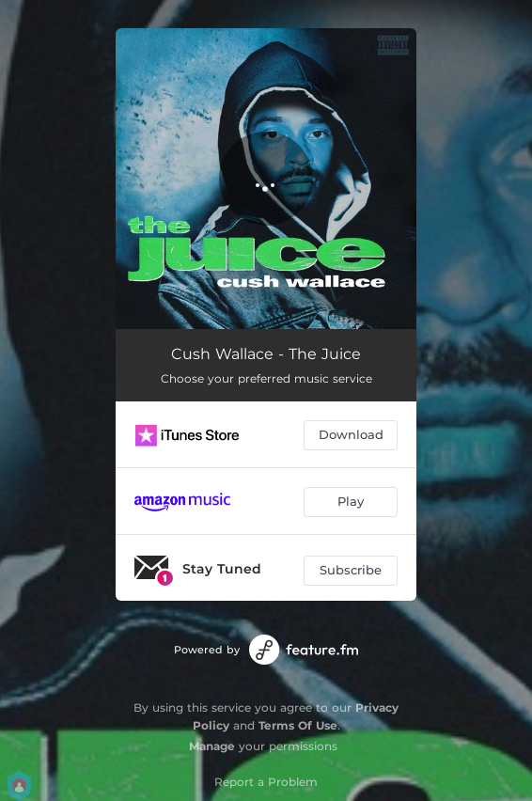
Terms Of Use (298, 725)
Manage (212, 746)
